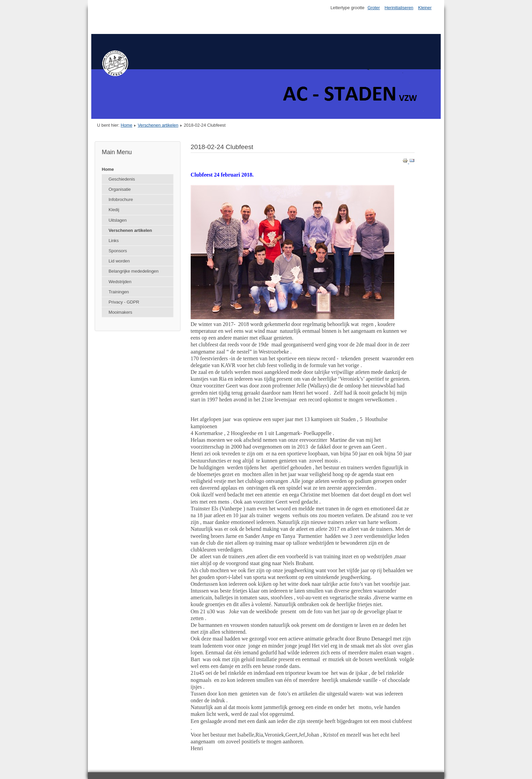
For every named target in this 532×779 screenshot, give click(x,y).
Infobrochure (121, 200)
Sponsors (118, 251)
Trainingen (119, 292)
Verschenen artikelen (158, 125)
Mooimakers (120, 312)
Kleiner (425, 8)
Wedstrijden (120, 282)
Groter (374, 8)
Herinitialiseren (399, 8)
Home (127, 125)
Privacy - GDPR (124, 302)
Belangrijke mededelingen (134, 271)
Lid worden (119, 261)
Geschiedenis (122, 179)
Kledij (114, 210)
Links (114, 241)
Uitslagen (118, 220)
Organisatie (120, 189)
